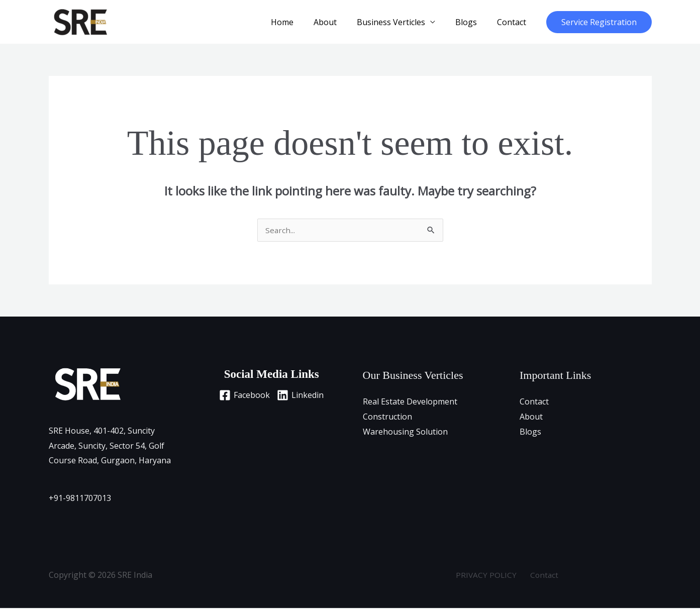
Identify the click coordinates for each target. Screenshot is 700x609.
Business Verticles (401, 22)
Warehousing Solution (405, 433)
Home (300, 22)
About (339, 22)
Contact (514, 22)
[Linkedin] (303, 396)
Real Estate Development (410, 402)
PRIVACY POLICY (489, 576)
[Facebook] (242, 396)
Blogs (472, 22)
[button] (599, 22)
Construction (387, 418)
